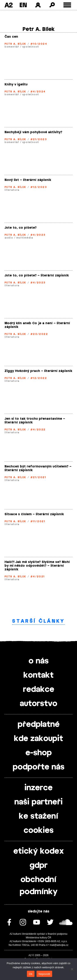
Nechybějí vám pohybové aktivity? (33, 132)
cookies (39, 831)
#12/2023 (39, 187)
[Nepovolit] (72, 969)
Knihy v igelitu (16, 84)
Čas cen (11, 37)
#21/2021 (38, 477)
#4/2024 (38, 92)
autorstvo (38, 704)
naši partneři (38, 802)
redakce (39, 690)
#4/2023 (38, 235)
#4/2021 (38, 577)
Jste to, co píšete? (21, 228)
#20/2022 (39, 334)
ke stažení (39, 816)
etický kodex (39, 851)
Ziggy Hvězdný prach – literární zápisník (38, 371)
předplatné (39, 725)
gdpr (39, 866)
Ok (31, 974)
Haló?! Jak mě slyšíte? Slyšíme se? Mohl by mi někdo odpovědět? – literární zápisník (37, 566)
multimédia (25, 238)
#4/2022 (38, 430)
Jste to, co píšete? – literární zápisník (37, 276)
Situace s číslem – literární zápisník (34, 514)
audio (9, 238)
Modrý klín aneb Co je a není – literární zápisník (37, 325)
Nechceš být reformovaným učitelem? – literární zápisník (38, 468)
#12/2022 (39, 378)
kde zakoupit (38, 739)
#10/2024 (39, 44)
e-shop (39, 753)
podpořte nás (39, 767)
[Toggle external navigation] (67, 5)
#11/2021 (38, 521)
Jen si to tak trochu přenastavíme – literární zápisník (35, 421)
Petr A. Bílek (15, 44)
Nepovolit (44, 974)
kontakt (38, 675)
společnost (31, 47)
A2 (9, 5)
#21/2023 (39, 139)
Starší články (38, 621)
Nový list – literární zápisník (28, 180)
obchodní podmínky (39, 886)
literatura (12, 190)
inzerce (38, 788)
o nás (39, 661)
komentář (12, 47)
